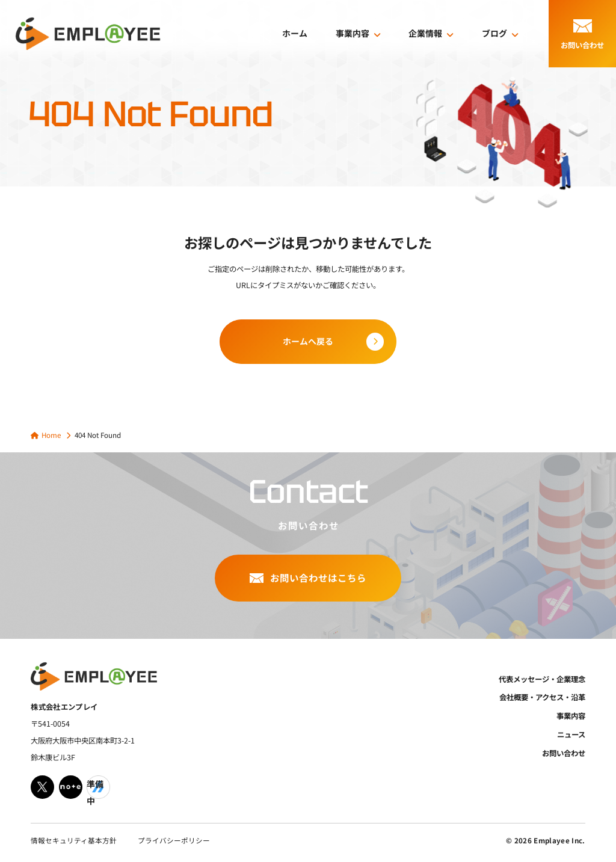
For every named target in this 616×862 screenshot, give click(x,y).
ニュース (571, 734)
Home (51, 435)
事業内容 (353, 33)
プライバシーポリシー (174, 840)
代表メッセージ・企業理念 (542, 679)
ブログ (494, 33)
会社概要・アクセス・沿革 (542, 697)
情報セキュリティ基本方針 (74, 840)
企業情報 (425, 33)
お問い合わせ (564, 753)
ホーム (295, 33)
